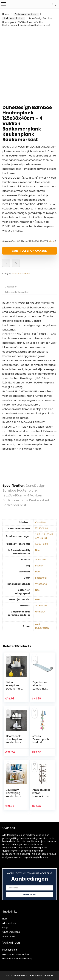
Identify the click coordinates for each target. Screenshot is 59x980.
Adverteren (8, 936)
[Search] (54, 4)
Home (6, 14)
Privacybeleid (10, 950)
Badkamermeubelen (26, 14)
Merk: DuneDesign (42, 626)
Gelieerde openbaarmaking (17, 959)
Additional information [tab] (17, 292)
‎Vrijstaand (41, 584)
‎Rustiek (39, 566)
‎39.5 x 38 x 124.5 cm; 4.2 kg (44, 536)
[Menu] (4, 4)
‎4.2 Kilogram (42, 606)
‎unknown (40, 612)
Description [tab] (11, 287)
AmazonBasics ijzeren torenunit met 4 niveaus (41, 795)
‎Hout (38, 572)
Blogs (5, 928)
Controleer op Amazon (29, 251)
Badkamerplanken (14, 18)
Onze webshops (11, 932)
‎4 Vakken (40, 560)
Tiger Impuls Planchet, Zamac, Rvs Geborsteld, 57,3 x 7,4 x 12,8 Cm (41, 690)
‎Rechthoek (41, 578)
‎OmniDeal (41, 522)
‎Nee (37, 550)
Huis (5, 919)
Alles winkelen (10, 923)
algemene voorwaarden (16, 954)
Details (52, 241)
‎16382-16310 (42, 528)
